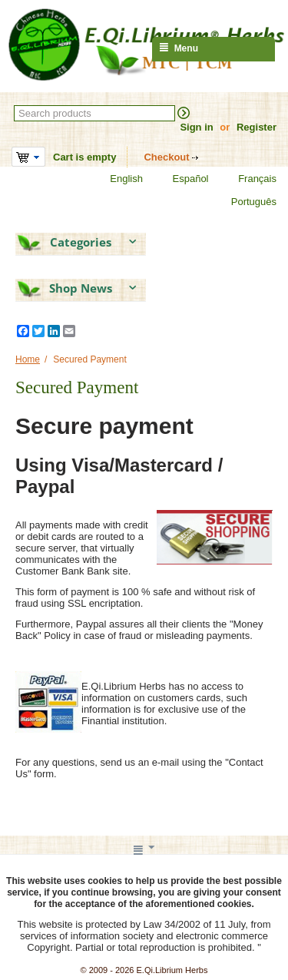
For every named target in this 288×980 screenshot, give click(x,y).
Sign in (196, 127)
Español (181, 179)
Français (248, 179)
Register (257, 127)
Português (244, 202)
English (117, 179)
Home (28, 359)
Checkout (166, 157)
